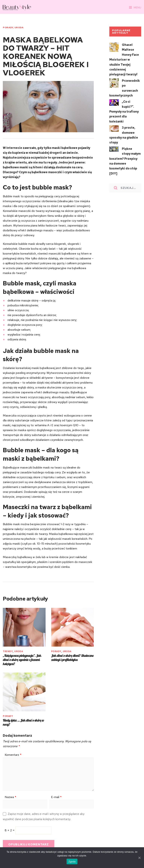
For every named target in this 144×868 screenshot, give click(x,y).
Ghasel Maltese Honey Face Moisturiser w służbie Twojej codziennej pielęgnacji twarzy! (124, 59)
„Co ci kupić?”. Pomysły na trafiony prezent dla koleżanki (124, 111)
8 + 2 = (10, 830)
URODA (19, 27)
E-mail (56, 796)
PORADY (8, 27)
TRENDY (8, 651)
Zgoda (72, 862)
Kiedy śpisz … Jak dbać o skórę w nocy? (23, 722)
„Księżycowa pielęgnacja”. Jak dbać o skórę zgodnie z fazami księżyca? (22, 660)
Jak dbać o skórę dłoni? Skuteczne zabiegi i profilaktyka (72, 657)
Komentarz (13, 754)
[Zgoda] (139, 858)
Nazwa (10, 796)
